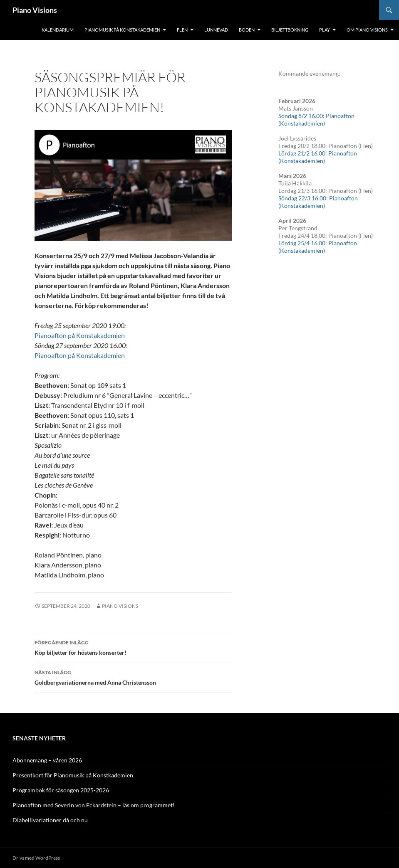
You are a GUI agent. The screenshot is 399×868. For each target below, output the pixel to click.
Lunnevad (216, 30)
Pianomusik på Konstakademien (122, 30)
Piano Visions (35, 10)
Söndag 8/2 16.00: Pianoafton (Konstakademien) (316, 120)
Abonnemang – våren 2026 (47, 760)
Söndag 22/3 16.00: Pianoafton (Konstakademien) (318, 202)
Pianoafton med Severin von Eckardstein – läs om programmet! (94, 805)
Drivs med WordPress (36, 858)
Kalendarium (58, 30)
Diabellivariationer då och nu (50, 820)
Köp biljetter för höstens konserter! (133, 647)
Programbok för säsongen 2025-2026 (61, 790)
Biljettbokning (290, 30)
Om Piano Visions (367, 30)
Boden (247, 30)
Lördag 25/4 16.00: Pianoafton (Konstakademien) (318, 247)
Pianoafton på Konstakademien (80, 335)
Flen (182, 30)
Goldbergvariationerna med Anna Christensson (133, 677)
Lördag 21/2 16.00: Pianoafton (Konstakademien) (318, 157)
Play (325, 30)
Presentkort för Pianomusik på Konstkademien (73, 775)
